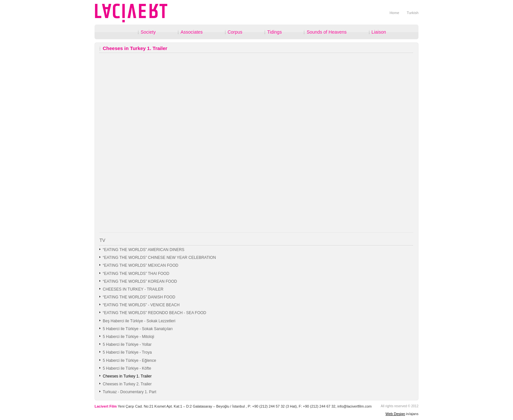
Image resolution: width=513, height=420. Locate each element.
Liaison (379, 32)
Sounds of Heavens (327, 32)
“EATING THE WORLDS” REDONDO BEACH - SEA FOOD (154, 313)
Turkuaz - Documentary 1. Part (130, 392)
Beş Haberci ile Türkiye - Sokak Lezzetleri (139, 321)
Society (148, 32)
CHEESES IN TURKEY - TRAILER (133, 289)
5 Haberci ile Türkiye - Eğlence (129, 361)
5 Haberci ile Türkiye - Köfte (127, 368)
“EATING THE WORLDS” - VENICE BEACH (141, 305)
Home (394, 13)
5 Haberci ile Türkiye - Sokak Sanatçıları (138, 329)
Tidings (275, 32)
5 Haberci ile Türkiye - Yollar (127, 344)
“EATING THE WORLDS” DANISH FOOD (139, 297)
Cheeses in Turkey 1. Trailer (127, 376)
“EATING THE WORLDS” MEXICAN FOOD (141, 265)
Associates (192, 32)
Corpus (235, 32)
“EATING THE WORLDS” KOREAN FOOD (140, 281)
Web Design (395, 414)
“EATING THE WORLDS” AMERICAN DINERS (144, 250)
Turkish (413, 13)
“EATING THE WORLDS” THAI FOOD (136, 274)
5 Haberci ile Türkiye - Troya (127, 352)
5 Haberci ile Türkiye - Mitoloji (128, 337)
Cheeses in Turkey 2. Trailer (127, 384)
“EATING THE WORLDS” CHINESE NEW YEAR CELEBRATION (159, 258)
